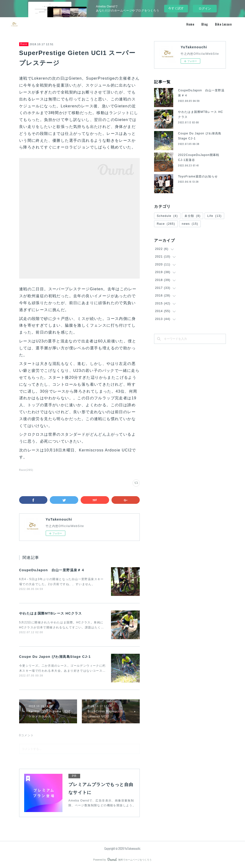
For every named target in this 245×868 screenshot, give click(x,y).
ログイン (205, 8)
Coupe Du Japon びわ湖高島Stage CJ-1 (55, 657)
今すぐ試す (176, 8)
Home (190, 24)
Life (214, 216)
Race (24, 44)
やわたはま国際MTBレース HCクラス (51, 613)
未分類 (192, 216)
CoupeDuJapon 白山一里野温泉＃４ (52, 570)
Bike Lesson (223, 24)
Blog (205, 24)
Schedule (167, 216)
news (190, 224)
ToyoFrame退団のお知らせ (198, 176)
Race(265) (26, 470)
